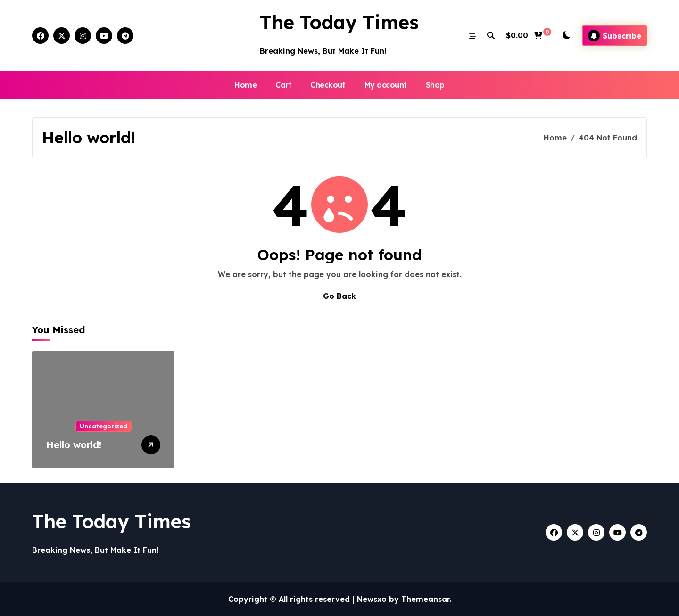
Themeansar (425, 599)
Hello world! (74, 445)
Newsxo (372, 599)
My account (386, 85)
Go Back (339, 296)
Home (245, 85)
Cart (283, 85)
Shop (435, 85)
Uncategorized (104, 426)
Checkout (328, 85)
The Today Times (339, 22)
